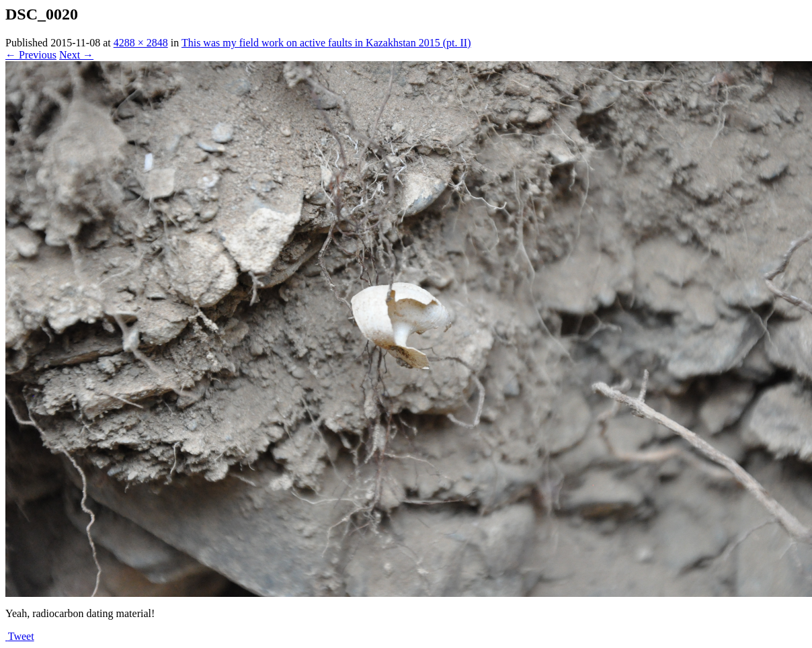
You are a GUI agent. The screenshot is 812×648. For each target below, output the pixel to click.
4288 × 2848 (141, 43)
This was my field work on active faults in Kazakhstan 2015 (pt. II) (326, 43)
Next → (76, 55)
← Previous (31, 55)
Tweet (21, 636)
